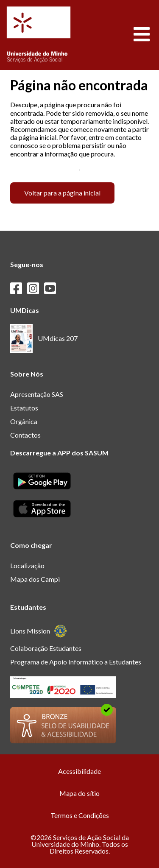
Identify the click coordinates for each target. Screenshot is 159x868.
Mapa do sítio (79, 793)
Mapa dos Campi (35, 579)
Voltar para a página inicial (62, 193)
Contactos (25, 435)
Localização (27, 565)
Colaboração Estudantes (46, 648)
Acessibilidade (79, 771)
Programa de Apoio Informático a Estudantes (76, 662)
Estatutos (24, 408)
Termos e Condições (80, 815)
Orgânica (24, 421)
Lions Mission (39, 631)
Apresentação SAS (37, 394)
